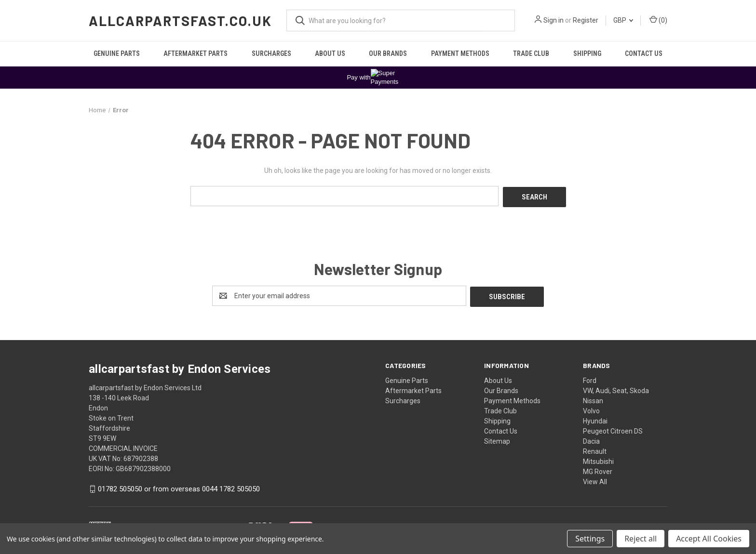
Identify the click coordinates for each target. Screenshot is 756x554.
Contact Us (644, 53)
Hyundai (595, 419)
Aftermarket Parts (196, 53)
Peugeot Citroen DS (613, 429)
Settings (590, 539)
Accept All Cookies (709, 539)
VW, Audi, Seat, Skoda (616, 389)
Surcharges (271, 53)
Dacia (591, 439)
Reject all (641, 539)
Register (586, 20)
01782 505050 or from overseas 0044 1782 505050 (179, 487)
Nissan (593, 399)
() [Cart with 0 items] (658, 20)
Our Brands (388, 53)
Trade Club (531, 53)
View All (595, 480)
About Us (330, 53)
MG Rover (598, 470)
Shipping (587, 53)
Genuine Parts (117, 53)
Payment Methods (460, 53)
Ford (590, 379)
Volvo (591, 409)
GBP (623, 20)
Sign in (553, 20)
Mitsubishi (598, 460)
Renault (595, 449)
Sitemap (497, 439)
